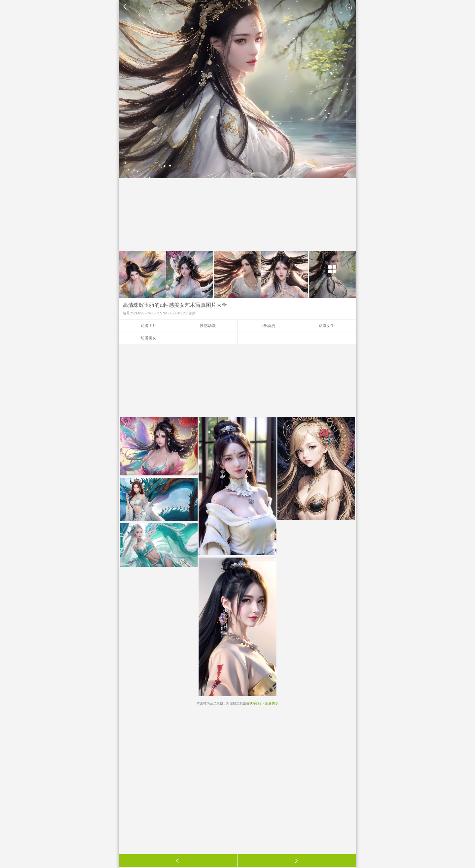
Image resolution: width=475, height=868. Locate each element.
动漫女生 (327, 326)
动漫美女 (148, 338)
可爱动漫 (267, 326)
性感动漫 (208, 326)
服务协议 (272, 703)
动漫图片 (148, 326)
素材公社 (349, 7)
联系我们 (256, 703)
